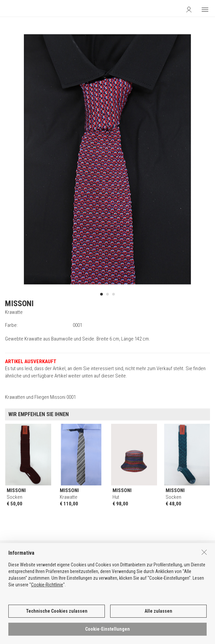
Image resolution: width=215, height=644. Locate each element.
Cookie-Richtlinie (47, 587)
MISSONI (19, 304)
